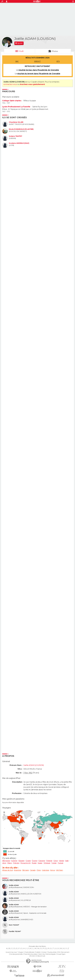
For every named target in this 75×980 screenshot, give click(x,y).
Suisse (40, 863)
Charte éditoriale (29, 952)
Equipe (21, 952)
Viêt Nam (60, 870)
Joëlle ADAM (14, 885)
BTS (58, 61)
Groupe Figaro (61, 954)
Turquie (60, 863)
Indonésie (45, 870)
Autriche (14, 861)
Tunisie (54, 863)
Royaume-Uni (25, 863)
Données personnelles (16, 954)
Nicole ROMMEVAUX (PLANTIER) (21, 129)
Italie (67, 861)
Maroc (10, 863)
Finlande (49, 861)
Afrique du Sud (7, 870)
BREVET (37, 61)
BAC (17, 61)
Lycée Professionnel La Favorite (16, 107)
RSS (59, 952)
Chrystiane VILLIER (16, 122)
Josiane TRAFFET (16, 136)
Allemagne (6, 861)
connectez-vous (10, 84)
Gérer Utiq (41, 954)
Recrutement (65, 952)
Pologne (16, 863)
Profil (21, 51)
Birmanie (26, 870)
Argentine (18, 870)
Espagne (42, 861)
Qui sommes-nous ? (12, 952)
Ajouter (20, 43)
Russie (34, 863)
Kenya (52, 870)
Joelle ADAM (14, 911)
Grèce (56, 861)
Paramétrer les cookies (31, 954)
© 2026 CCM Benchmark (38, 956)
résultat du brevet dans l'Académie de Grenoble (39, 74)
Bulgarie (21, 861)
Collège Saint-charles (12, 101)
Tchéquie (47, 863)
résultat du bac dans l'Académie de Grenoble (39, 70)
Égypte (35, 861)
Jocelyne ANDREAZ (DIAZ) (19, 143)
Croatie (28, 861)
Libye (4, 863)
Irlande (61, 861)
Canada (33, 870)
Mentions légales (51, 954)
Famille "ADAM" (15, 931)
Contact (44, 952)
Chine (39, 870)
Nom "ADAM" (14, 925)
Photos (55, 51)
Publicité (38, 952)
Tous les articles (52, 952)
